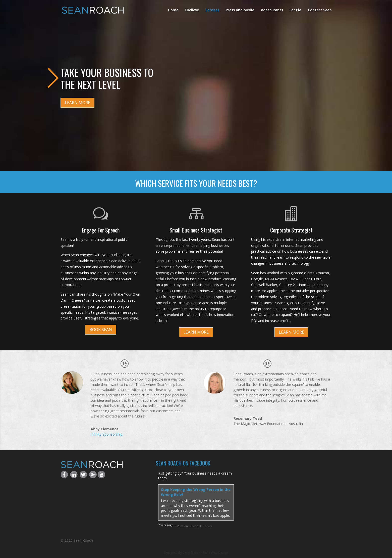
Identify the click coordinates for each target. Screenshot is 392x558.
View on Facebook (189, 526)
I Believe (192, 10)
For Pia (295, 10)
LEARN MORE (77, 103)
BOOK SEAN (101, 330)
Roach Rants (272, 10)
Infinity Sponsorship (107, 434)
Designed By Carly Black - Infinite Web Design (196, 553)
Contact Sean (320, 10)
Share (209, 526)
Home (173, 10)
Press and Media (240, 10)
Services (212, 10)
